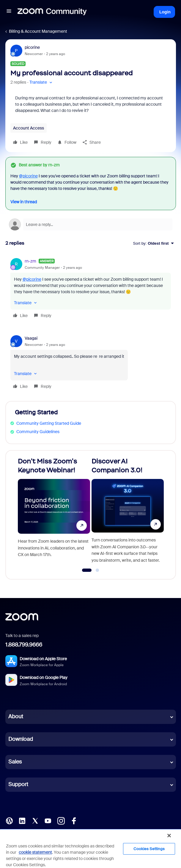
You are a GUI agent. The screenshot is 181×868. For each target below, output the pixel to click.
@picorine (28, 176)
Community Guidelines (38, 432)
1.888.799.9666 (24, 645)
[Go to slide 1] (87, 570)
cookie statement (35, 852)
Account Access (29, 128)
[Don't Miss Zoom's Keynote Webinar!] (54, 512)
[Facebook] (74, 820)
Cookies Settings (149, 849)
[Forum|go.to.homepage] (52, 12)
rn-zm (30, 261)
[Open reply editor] (91, 224)
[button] (9, 12)
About (16, 716)
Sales (15, 762)
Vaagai (31, 338)
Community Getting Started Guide (49, 423)
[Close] (169, 836)
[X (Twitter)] (35, 820)
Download (21, 739)
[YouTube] (48, 820)
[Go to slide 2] (97, 570)
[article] (91, 289)
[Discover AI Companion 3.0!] (128, 512)
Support (18, 784)
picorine (32, 47)
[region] (91, 848)
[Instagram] (61, 820)
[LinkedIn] (22, 820)
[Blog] (9, 820)
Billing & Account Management (38, 31)
